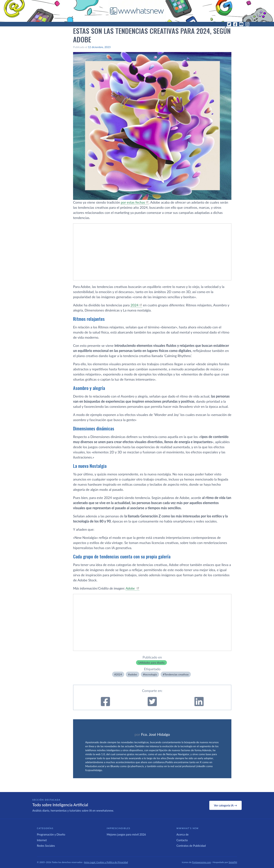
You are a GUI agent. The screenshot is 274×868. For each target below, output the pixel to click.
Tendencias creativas (176, 674)
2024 (135, 305)
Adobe (131, 588)
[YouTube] (241, 24)
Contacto (182, 840)
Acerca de (182, 834)
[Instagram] (247, 24)
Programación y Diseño (51, 834)
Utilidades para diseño (151, 663)
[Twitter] (229, 24)
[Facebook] (235, 24)
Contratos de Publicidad (191, 846)
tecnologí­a (151, 674)
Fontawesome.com (201, 862)
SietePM (233, 862)
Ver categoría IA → (225, 805)
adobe (133, 674)
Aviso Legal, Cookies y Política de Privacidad (106, 862)
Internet (42, 840)
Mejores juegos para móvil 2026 (126, 834)
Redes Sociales (46, 846)
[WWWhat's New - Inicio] (137, 11)
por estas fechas (133, 202)
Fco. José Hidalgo (155, 734)
